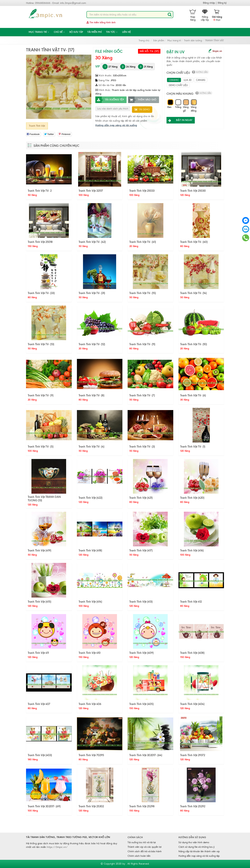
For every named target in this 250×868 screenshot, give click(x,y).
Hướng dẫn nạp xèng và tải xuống (116, 125)
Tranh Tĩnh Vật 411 (38, 653)
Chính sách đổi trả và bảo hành (145, 851)
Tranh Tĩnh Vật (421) (141, 498)
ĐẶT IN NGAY (179, 120)
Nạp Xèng (193, 15)
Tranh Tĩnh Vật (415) (39, 602)
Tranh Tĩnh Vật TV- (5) (41, 446)
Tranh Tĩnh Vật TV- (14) (193, 293)
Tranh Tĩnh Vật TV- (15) (143, 293)
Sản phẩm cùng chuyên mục (56, 146)
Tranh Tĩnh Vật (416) (192, 550)
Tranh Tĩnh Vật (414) (90, 602)
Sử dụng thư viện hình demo (194, 842)
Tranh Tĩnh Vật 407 (39, 704)
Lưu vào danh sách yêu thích (113, 109)
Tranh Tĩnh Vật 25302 (91, 806)
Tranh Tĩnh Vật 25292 (193, 806)
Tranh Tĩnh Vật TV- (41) (143, 242)
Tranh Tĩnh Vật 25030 (193, 191)
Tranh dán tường (193, 41)
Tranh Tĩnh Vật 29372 (193, 755)
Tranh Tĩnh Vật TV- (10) (194, 344)
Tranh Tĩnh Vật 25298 (142, 806)
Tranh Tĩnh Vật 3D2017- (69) (44, 806)
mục (217, 15)
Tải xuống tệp (110, 100)
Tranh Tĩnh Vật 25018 (40, 242)
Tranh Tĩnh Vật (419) (39, 550)
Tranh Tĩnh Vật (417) (141, 550)
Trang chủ (144, 41)
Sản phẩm (159, 41)
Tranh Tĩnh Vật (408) (192, 653)
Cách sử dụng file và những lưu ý (197, 847)
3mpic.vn (217, 51)
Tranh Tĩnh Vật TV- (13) (41, 344)
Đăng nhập (209, 3)
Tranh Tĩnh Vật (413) (141, 602)
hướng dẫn (202, 72)
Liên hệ (126, 32)
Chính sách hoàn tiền (139, 856)
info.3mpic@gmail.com (73, 3)
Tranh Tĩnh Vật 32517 (91, 191)
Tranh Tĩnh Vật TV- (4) (91, 446)
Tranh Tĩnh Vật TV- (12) (92, 344)
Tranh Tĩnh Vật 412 (191, 602)
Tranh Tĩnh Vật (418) (90, 550)
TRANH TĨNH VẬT (214, 41)
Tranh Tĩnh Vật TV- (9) (41, 395)
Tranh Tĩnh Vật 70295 (91, 755)
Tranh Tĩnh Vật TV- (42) (92, 242)
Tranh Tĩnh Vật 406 (90, 704)
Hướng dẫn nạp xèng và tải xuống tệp (199, 856)
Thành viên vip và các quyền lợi (145, 847)
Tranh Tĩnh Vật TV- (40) (194, 242)
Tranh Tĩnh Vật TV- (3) (142, 446)
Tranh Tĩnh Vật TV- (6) (193, 395)
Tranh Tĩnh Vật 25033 (142, 191)
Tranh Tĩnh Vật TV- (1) (193, 446)
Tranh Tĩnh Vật (37, 126)
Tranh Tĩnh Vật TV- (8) (91, 395)
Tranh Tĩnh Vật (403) (40, 755)
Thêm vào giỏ (142, 100)
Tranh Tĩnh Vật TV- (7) (142, 395)
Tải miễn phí (95, 32)
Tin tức (112, 32)
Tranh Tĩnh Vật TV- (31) (92, 293)
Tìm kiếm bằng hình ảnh (101, 22)
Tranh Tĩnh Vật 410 (90, 653)
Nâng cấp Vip (205, 15)
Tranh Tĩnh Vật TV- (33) (41, 293)
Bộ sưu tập (76, 32)
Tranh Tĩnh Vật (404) (192, 704)
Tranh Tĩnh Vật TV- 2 (40, 191)
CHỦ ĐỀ (59, 32)
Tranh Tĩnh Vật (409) (141, 653)
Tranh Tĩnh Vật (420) (192, 498)
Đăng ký (222, 3)
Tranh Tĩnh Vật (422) (91, 498)
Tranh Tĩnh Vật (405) (141, 704)
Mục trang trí (39, 32)
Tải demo (142, 110)
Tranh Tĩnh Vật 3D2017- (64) (146, 755)
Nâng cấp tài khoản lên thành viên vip (199, 851)
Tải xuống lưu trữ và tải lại (142, 842)
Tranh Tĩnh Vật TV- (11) (142, 344)
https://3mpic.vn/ (57, 847)
